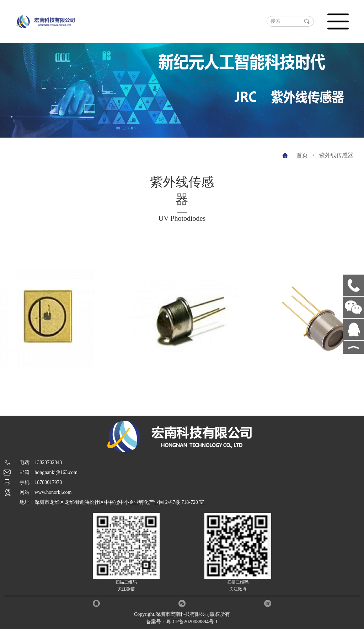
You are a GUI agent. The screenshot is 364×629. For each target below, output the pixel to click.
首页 (302, 155)
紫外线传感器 (336, 155)
